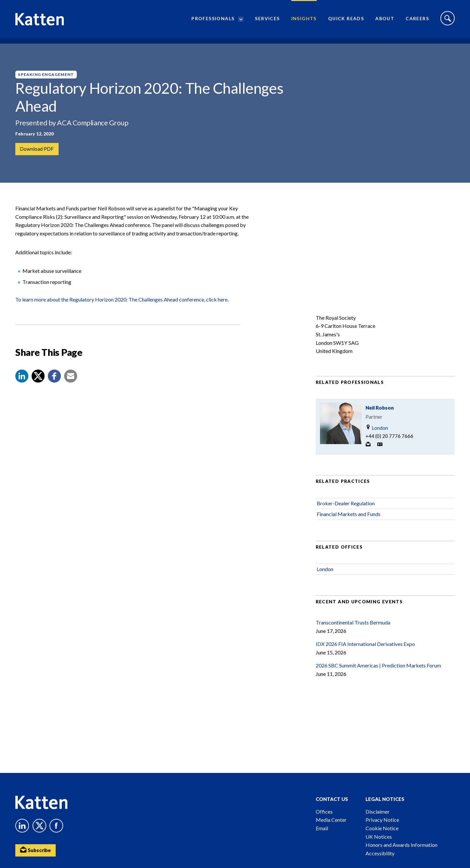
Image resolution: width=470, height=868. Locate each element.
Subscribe (36, 850)
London (377, 438)
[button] (22, 386)
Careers (417, 21)
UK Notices (379, 837)
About (385, 21)
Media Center (331, 820)
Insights (304, 21)
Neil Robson (380, 418)
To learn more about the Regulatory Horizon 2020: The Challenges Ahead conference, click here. (122, 310)
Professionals (213, 21)
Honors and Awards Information (401, 845)
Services (267, 21)
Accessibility (380, 853)
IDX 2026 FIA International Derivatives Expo (365, 655)
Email (322, 828)
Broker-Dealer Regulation (346, 514)
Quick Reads (346, 21)
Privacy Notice (382, 820)
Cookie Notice (382, 828)
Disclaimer (378, 812)
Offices (324, 812)
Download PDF (37, 149)
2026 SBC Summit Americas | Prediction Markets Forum (378, 676)
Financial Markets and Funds (349, 525)
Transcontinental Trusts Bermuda (353, 633)
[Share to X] (38, 386)
